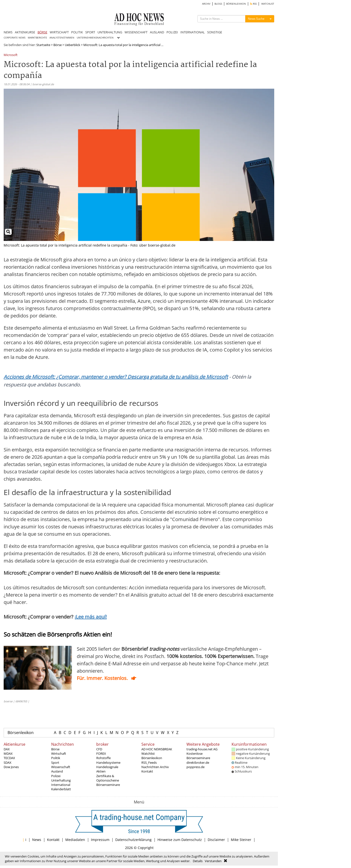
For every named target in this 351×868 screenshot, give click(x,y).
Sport (55, 763)
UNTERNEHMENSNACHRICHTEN (95, 38)
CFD (99, 749)
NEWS (8, 32)
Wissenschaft (61, 767)
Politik (56, 758)
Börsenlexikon (21, 733)
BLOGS (218, 4)
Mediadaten (75, 840)
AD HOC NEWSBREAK (157, 749)
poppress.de (195, 767)
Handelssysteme (108, 763)
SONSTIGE (215, 32)
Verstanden (213, 861)
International (61, 785)
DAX (7, 749)
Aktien (101, 771)
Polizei (56, 776)
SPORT (90, 32)
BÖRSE (42, 32)
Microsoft (11, 55)
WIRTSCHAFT (59, 32)
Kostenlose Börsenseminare (198, 756)
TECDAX (9, 758)
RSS (253, 4)
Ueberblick (73, 45)
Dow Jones (11, 767)
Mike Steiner (241, 840)
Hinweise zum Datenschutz (180, 840)
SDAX (8, 763)
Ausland (57, 771)
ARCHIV (206, 4)
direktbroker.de (198, 763)
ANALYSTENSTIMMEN (62, 38)
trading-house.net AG (202, 749)
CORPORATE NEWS (15, 38)
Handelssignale (107, 767)
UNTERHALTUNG (110, 32)
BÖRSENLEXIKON (236, 4)
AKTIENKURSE (25, 32)
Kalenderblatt (61, 789)
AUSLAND (157, 32)
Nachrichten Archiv (155, 767)
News (37, 840)
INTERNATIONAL (193, 32)
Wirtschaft (59, 754)
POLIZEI (172, 32)
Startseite (43, 45)
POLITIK (77, 32)
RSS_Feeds (149, 763)
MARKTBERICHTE (37, 38)
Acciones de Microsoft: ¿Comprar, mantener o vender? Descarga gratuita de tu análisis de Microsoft (116, 377)
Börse (58, 45)
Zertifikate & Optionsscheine (108, 778)
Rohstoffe (103, 758)
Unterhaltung (61, 780)
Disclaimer (216, 840)
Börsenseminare (108, 785)
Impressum (100, 840)
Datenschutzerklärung (133, 840)
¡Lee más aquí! (91, 617)
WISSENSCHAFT (136, 32)
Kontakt (147, 771)
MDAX (8, 754)
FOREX (101, 754)
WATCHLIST (268, 4)
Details (198, 861)
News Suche (256, 19)
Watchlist (148, 754)
